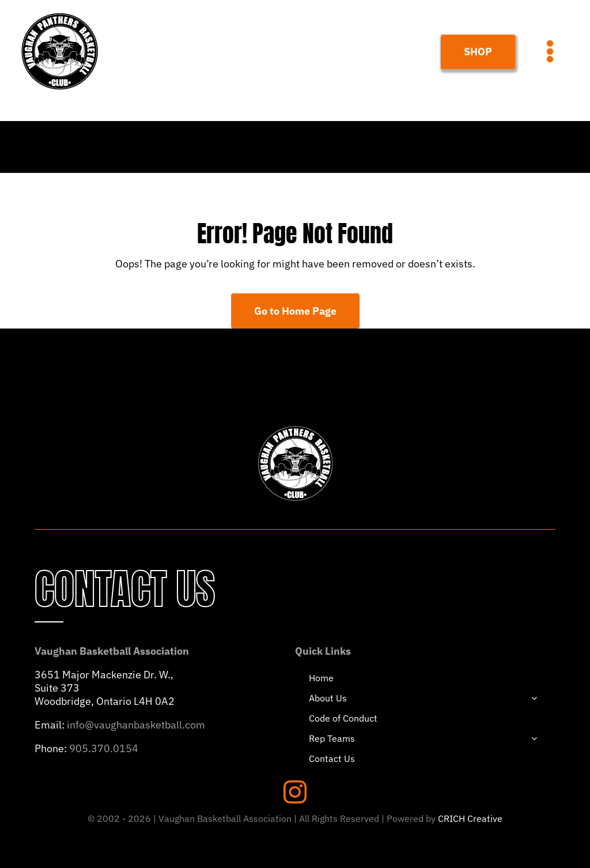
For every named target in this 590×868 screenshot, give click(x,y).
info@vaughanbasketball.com (136, 725)
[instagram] (295, 792)
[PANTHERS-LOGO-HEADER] (60, 14)
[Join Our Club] (478, 52)
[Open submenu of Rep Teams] (534, 738)
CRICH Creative (470, 818)
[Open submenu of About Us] (534, 698)
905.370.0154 (104, 748)
